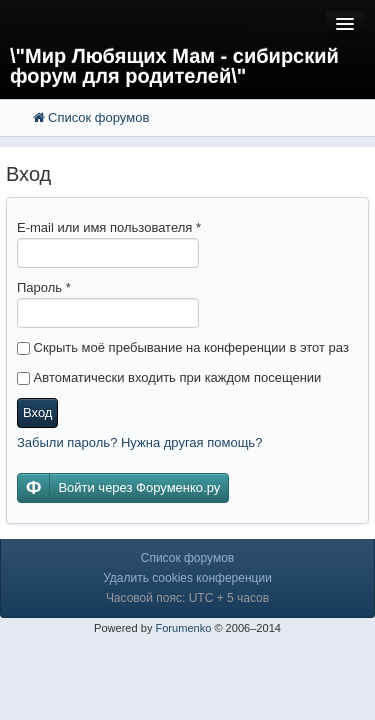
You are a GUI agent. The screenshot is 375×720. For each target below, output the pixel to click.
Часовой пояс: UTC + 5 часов (187, 598)
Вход (37, 412)
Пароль (44, 287)
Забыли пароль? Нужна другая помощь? (139, 442)
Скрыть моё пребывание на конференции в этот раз (183, 347)
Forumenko (183, 628)
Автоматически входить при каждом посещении (169, 377)
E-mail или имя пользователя (109, 227)
